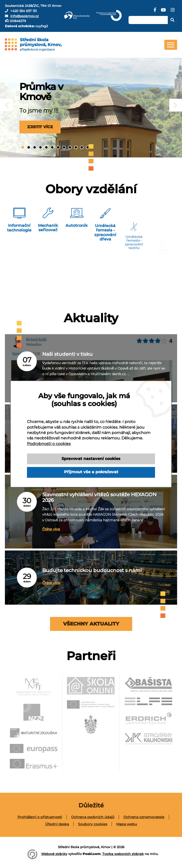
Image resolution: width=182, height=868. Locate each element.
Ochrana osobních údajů (93, 817)
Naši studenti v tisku (63, 356)
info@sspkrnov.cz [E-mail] (25, 16)
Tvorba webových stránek (123, 854)
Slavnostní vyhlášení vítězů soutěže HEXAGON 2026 (91, 499)
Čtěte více (49, 527)
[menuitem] (40, 817)
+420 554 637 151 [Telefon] (24, 11)
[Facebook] (155, 12)
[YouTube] (163, 12)
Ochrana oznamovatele (144, 817)
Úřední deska (57, 824)
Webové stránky (54, 854)
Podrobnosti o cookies (49, 444)
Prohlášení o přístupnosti (40, 817)
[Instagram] (173, 12)
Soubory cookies (93, 824)
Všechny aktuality (91, 624)
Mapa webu (127, 824)
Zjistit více (38, 127)
